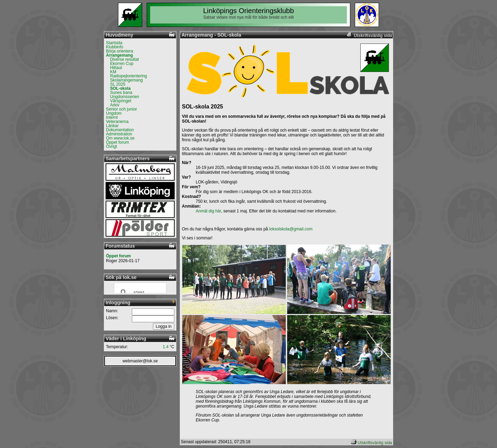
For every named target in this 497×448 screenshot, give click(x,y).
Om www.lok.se (120, 138)
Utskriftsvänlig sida (375, 443)
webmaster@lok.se (140, 361)
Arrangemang (119, 55)
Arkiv (115, 105)
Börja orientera (120, 51)
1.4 (166, 347)
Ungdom (114, 113)
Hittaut (116, 68)
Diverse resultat (124, 59)
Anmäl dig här (208, 211)
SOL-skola (120, 88)
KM (113, 72)
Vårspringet (121, 101)
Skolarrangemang (126, 80)
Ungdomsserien (125, 97)
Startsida (114, 43)
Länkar (112, 126)
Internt (112, 117)
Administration (119, 134)
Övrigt (111, 146)
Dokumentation (120, 130)
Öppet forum (118, 142)
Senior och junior (121, 109)
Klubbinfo (115, 47)
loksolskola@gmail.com (291, 229)
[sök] (139, 293)
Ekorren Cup (122, 64)
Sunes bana (121, 93)
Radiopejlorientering (129, 76)
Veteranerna (117, 122)
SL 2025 (118, 84)
